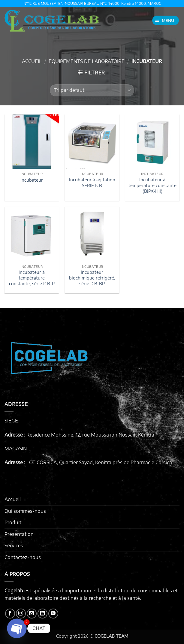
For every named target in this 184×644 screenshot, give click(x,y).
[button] (166, 21)
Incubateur (32, 180)
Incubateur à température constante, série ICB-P (32, 278)
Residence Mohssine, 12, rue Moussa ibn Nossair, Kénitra (90, 435)
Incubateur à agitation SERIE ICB (92, 182)
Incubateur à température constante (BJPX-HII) (152, 185)
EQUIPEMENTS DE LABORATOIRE (87, 61)
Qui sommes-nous (25, 511)
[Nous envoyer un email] (32, 614)
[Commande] (92, 90)
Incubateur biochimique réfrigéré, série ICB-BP (92, 278)
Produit (13, 522)
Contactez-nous (23, 557)
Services (14, 546)
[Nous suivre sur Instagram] (21, 614)
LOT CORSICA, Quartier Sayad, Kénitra (69, 462)
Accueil (32, 61)
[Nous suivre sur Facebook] (10, 614)
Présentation (19, 534)
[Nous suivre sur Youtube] (53, 614)
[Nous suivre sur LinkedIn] (42, 614)
